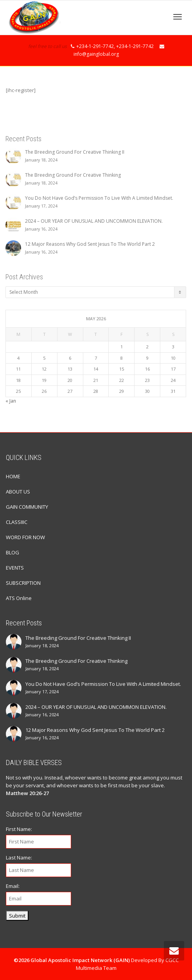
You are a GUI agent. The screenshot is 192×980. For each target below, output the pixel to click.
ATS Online (19, 598)
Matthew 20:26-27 (27, 793)
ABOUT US (18, 492)
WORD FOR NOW (25, 537)
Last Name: (19, 857)
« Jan (11, 401)
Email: (13, 886)
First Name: (19, 829)
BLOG (13, 552)
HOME (13, 476)
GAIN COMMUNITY (27, 507)
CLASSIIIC (17, 522)
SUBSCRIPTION (23, 583)
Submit (17, 916)
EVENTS (15, 568)
